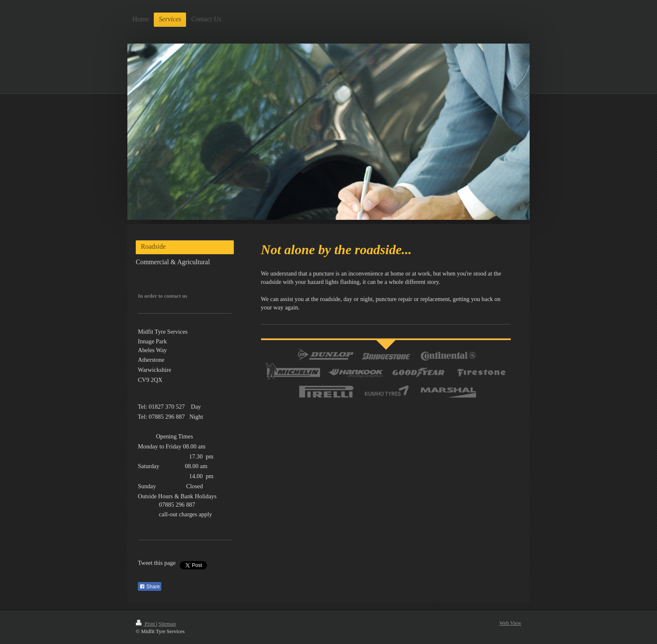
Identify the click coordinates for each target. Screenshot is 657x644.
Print (146, 624)
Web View (510, 623)
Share (150, 587)
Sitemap (167, 624)
